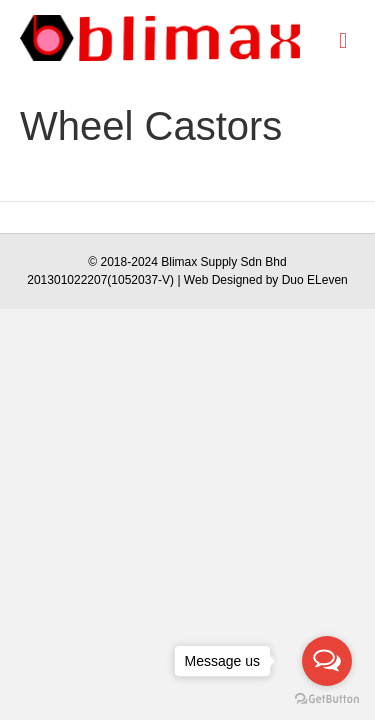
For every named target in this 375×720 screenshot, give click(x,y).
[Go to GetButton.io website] (327, 699)
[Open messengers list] (327, 661)
